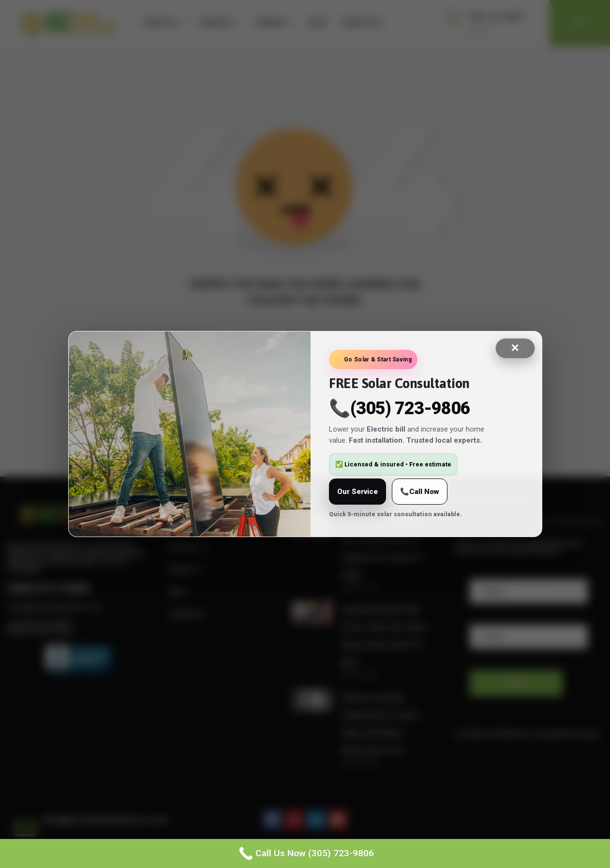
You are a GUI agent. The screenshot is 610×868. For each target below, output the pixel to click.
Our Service (357, 492)
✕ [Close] (515, 348)
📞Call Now (420, 492)
